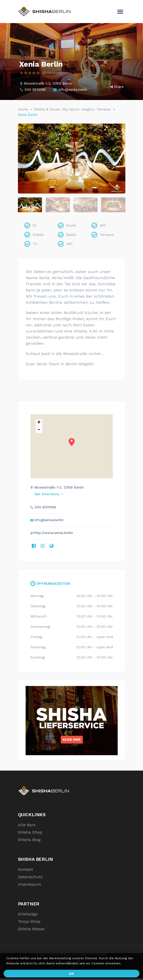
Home (23, 109)
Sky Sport (71, 109)
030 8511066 (35, 89)
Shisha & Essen (47, 109)
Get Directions (49, 496)
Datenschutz (30, 878)
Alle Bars (27, 826)
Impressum (29, 886)
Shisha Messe (31, 930)
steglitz (88, 109)
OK (71, 974)
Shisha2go (28, 916)
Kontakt (25, 871)
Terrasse (104, 109)
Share (117, 87)
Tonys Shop (29, 923)
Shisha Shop (30, 834)
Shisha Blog (29, 841)
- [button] (39, 431)
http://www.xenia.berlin (53, 534)
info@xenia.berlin (73, 89)
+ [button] (39, 424)
